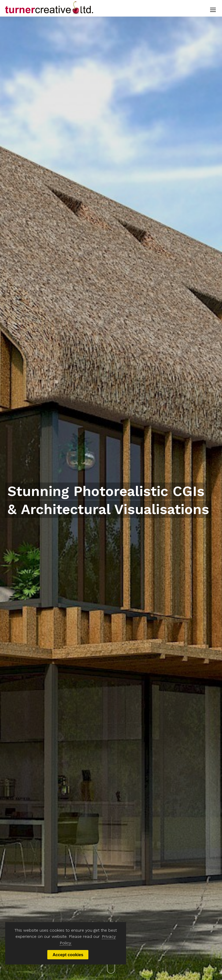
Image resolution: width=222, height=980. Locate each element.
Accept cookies (68, 955)
